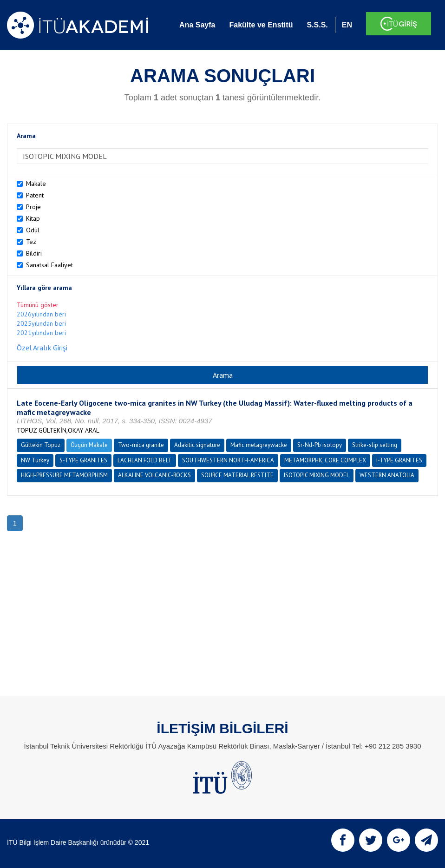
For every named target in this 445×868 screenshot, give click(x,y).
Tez (31, 242)
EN (347, 25)
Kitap (33, 218)
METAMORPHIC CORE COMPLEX (325, 460)
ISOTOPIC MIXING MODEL (317, 475)
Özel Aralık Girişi (42, 348)
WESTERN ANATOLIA (387, 475)
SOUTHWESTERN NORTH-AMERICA (228, 460)
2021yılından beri (41, 333)
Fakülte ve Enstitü (261, 25)
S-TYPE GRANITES (83, 460)
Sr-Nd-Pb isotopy (320, 445)
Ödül (33, 230)
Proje (33, 207)
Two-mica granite (141, 445)
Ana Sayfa (197, 25)
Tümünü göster (38, 305)
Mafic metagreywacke (259, 445)
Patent (35, 195)
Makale (36, 184)
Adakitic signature (197, 445)
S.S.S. (317, 25)
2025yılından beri (41, 323)
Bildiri (34, 253)
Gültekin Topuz (41, 445)
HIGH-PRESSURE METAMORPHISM (64, 475)
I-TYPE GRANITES (399, 460)
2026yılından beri (41, 314)
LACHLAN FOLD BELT (145, 460)
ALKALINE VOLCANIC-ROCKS (154, 475)
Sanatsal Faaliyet (49, 265)
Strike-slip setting (375, 445)
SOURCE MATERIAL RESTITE (237, 475)
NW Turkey (35, 460)
